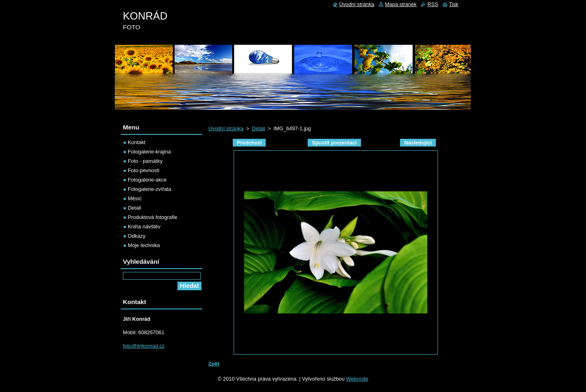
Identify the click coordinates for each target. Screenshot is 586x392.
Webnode (357, 379)
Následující (418, 143)
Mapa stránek (401, 4)
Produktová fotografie (153, 217)
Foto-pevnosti (144, 170)
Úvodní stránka (226, 128)
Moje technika (144, 245)
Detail (259, 128)
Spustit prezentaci (334, 143)
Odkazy (137, 236)
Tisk (454, 4)
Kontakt (137, 142)
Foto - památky (145, 161)
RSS (433, 4)
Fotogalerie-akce (147, 180)
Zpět (214, 364)
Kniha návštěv (144, 227)
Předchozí (249, 143)
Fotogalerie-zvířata (150, 189)
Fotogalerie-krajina (149, 152)
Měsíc (135, 198)
